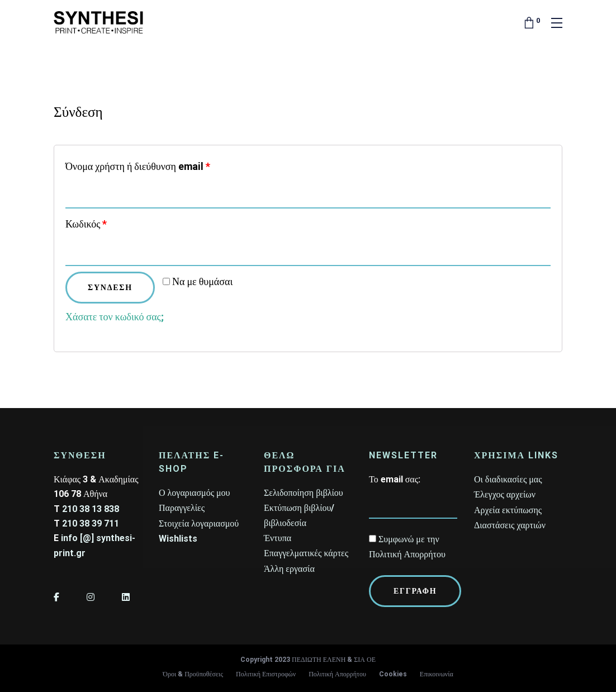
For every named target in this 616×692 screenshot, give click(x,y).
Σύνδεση (110, 287)
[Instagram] (91, 598)
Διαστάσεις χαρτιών (510, 525)
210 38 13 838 (91, 509)
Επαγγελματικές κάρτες (306, 553)
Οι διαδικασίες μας (508, 479)
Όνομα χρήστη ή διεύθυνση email (138, 166)
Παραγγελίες (182, 508)
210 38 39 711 (91, 523)
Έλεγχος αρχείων (505, 494)
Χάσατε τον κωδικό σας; (115, 317)
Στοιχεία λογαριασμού (199, 523)
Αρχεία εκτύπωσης (508, 510)
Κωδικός (86, 224)
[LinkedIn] (126, 598)
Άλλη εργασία (289, 569)
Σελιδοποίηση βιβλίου (304, 493)
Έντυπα (278, 538)
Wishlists (178, 539)
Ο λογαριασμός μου (194, 493)
